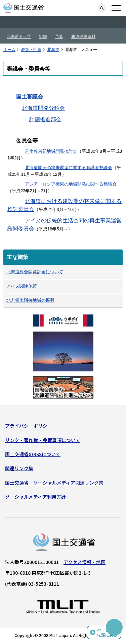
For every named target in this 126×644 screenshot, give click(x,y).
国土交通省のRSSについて (33, 454)
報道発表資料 (83, 37)
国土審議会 (30, 97)
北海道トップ (19, 37)
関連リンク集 (19, 468)
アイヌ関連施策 (22, 286)
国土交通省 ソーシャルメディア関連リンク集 (54, 483)
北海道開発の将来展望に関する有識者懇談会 (69, 168)
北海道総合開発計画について (35, 272)
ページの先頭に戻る (107, 632)
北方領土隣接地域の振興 (30, 300)
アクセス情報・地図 (85, 562)
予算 (59, 37)
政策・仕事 (31, 50)
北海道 (53, 50)
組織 (43, 37)
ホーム (9, 50)
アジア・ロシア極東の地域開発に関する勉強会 (71, 184)
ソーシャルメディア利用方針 (35, 497)
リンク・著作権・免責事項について (43, 440)
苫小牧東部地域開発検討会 (51, 151)
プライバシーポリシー (29, 426)
